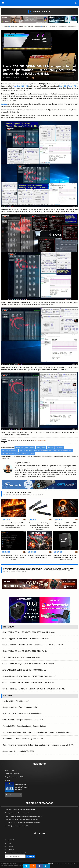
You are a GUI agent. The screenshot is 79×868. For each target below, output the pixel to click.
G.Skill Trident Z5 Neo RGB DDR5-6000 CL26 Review (25, 651)
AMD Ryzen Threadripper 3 (10, 450)
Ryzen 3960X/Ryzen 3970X (68, 86)
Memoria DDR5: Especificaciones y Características (24, 726)
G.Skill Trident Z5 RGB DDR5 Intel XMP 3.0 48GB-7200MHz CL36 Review (34, 689)
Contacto (8, 780)
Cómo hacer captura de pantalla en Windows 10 (20, 810)
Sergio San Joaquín (13, 78)
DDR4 (44, 447)
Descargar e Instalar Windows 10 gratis (17, 813)
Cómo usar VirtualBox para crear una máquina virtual (21, 819)
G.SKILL (4, 104)
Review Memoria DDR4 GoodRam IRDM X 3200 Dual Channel (29, 676)
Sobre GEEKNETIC (11, 770)
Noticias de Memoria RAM (34, 27)
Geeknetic (6, 27)
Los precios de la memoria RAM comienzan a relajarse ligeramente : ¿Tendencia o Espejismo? (13, 525)
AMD (27, 447)
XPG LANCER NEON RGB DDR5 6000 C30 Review (25, 670)
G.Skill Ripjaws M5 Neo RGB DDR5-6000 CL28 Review (26, 639)
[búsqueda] (76, 3)
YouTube (9, 846)
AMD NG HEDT (60, 447)
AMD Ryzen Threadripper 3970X (63, 450)
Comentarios (41, 441)
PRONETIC (51, 864)
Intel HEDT (51, 447)
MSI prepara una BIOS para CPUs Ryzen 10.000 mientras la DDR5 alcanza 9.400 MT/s (66, 525)
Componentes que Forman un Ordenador (20, 707)
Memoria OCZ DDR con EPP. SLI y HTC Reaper (23, 739)
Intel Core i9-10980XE (21, 86)
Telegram (9, 850)
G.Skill (32, 447)
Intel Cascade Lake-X (26, 450)
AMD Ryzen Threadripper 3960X (43, 450)
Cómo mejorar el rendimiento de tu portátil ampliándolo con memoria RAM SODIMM (38, 745)
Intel (38, 447)
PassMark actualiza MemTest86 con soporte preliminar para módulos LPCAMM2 (13, 557)
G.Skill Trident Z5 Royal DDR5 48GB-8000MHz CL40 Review (28, 664)
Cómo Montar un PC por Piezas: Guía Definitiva (23, 720)
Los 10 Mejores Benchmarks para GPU (17, 826)
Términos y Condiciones (12, 774)
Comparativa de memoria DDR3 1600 (18, 751)
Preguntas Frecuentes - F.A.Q (14, 777)
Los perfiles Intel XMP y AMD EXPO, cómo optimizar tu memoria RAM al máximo (37, 732)
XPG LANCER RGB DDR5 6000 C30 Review (22, 657)
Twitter (8, 843)
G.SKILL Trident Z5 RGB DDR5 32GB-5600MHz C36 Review (28, 683)
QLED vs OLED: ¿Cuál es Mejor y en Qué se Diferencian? (23, 823)
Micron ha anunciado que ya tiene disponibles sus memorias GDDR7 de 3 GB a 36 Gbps (66, 557)
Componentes (14, 27)
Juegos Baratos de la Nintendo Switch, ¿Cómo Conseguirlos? (24, 816)
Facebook (9, 840)
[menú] (3, 3)
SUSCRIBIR (30, 857)
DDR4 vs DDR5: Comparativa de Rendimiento (22, 714)
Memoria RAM (22, 27)
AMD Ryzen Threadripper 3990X (11, 454)
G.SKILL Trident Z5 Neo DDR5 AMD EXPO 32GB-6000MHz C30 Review (33, 645)
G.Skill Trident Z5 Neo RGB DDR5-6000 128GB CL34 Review (29, 632)
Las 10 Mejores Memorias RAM (16, 701)
